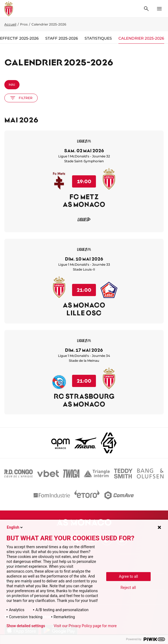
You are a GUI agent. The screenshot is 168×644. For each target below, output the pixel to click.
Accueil (10, 24)
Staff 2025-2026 (62, 38)
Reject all (128, 588)
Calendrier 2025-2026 (141, 38)
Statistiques (98, 38)
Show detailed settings (26, 626)
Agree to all (128, 576)
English (15, 527)
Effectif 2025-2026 (19, 38)
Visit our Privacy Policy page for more (85, 626)
